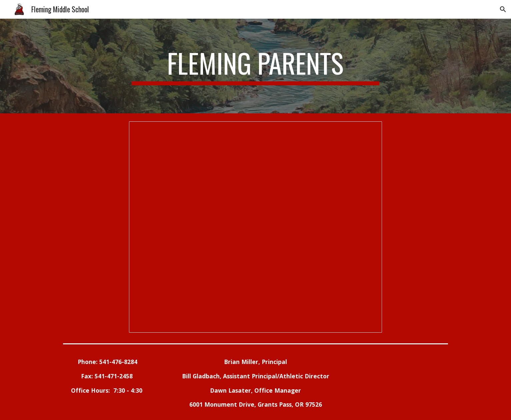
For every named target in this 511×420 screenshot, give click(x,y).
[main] (256, 66)
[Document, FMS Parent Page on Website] (256, 227)
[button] (503, 9)
